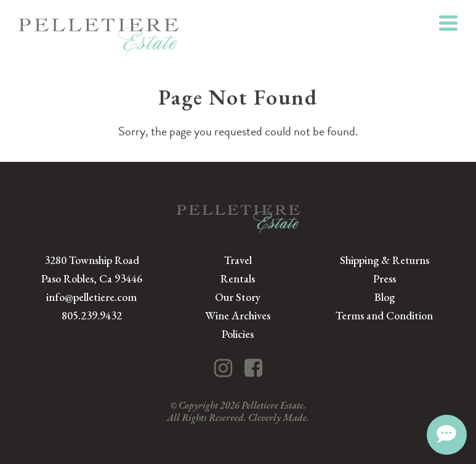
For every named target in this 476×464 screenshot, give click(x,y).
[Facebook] (253, 368)
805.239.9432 (92, 315)
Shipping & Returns (385, 260)
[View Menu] (448, 23)
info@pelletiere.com (91, 297)
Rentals (238, 278)
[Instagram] (223, 368)
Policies (238, 334)
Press (385, 278)
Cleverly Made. (279, 418)
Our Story (238, 297)
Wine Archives (238, 315)
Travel (238, 260)
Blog (385, 297)
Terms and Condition (384, 315)
